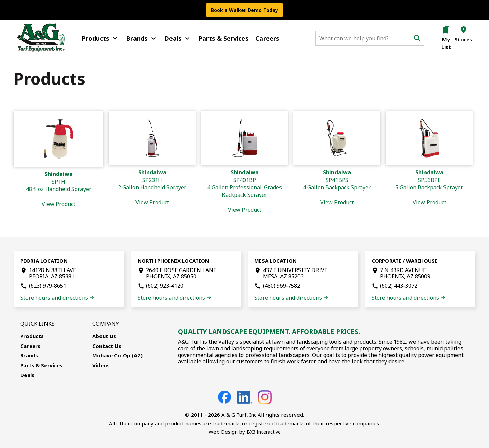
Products (100, 38)
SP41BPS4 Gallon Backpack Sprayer (337, 187)
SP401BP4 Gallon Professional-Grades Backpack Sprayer (244, 191)
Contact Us (107, 346)
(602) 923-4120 (165, 286)
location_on (464, 30)
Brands (142, 38)
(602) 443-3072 (399, 286)
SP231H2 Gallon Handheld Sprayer (152, 187)
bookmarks (446, 30)
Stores (463, 39)
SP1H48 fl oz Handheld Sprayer (59, 189)
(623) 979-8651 (48, 286)
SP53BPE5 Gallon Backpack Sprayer (429, 187)
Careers (267, 38)
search (417, 38)
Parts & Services (223, 38)
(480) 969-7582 (282, 286)
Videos (101, 365)
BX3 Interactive (264, 432)
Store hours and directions (58, 298)
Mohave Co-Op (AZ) (117, 355)
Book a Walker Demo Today (244, 10)
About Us (104, 336)
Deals (178, 38)
